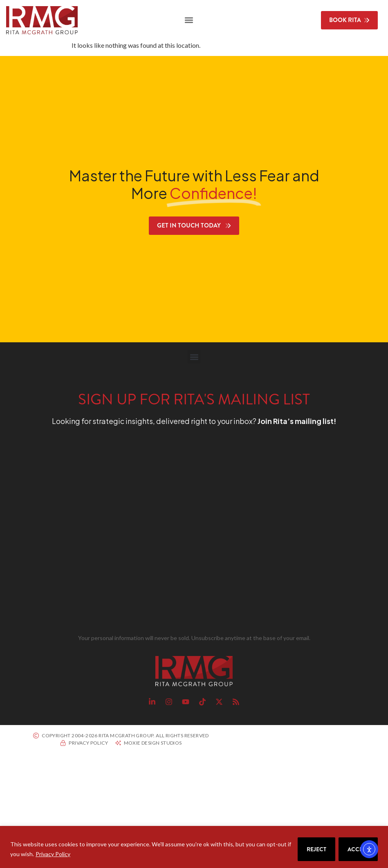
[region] (194, 847)
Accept (358, 849)
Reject (316, 849)
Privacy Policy (53, 854)
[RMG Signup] (179, 532)
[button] (189, 20)
